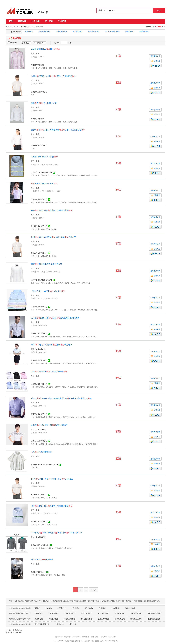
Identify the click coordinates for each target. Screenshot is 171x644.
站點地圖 (85, 637)
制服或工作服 (41, 349)
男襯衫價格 (129, 32)
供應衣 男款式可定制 (44, 103)
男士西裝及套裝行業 (42, 624)
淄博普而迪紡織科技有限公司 (41, 172)
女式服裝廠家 (53, 619)
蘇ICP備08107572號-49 (109, 641)
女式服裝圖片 (53, 613)
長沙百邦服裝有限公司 (39, 226)
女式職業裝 (115, 608)
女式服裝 (49, 608)
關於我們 (58, 637)
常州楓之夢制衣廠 (37, 65)
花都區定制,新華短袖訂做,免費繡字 (49, 425)
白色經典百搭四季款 (41, 452)
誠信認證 (12, 42)
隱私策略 (95, 637)
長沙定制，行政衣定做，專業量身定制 (52, 210)
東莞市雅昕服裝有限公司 (40, 545)
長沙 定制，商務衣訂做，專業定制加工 (52, 479)
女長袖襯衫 (75, 608)
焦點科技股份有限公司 (74, 641)
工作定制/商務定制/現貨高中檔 (49, 371)
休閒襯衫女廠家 (70, 619)
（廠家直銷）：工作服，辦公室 (48, 291)
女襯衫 (37, 608)
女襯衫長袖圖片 (104, 613)
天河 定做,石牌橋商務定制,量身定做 (51, 345)
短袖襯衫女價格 (94, 32)
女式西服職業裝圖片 (155, 613)
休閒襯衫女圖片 (70, 613)
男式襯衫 (102, 608)
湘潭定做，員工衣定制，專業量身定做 (52, 506)
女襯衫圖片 (39, 613)
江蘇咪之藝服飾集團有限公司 (41, 280)
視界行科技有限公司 (38, 572)
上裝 (37, 54)
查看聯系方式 (155, 56)
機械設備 (22, 21)
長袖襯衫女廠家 (104, 619)
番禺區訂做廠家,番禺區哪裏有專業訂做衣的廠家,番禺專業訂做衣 (61, 398)
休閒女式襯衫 (130, 608)
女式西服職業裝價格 (112, 32)
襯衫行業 (73, 624)
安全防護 (62, 21)
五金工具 (35, 21)
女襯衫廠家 (39, 619)
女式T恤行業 (60, 624)
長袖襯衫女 (89, 608)
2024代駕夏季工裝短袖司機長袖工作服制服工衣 (56, 532)
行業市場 (43, 12)
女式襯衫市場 (26, 26)
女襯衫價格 (29, 32)
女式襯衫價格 (18, 630)
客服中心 (76, 637)
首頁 (11, 21)
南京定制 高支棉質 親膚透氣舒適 (46, 264)
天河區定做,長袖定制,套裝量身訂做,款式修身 (55, 318)
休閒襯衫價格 (144, 32)
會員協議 (104, 637)
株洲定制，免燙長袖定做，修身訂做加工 (53, 237)
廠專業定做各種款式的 (44, 183)
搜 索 (159, 10)
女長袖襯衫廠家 (87, 619)
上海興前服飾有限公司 (39, 199)
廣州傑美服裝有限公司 (39, 92)
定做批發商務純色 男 (45, 49)
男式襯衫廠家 (120, 619)
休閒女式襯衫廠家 (154, 619)
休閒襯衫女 (62, 608)
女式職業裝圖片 (136, 613)
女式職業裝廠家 (136, 619)
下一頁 (94, 590)
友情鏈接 (113, 637)
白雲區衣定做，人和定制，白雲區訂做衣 (53, 76)
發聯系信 (155, 61)
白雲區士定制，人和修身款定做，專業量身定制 (58, 130)
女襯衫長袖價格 (61, 32)
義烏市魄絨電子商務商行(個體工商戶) (44, 464)
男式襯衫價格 (77, 32)
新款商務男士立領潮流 (42, 559)
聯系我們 (67, 637)
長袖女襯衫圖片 (87, 613)
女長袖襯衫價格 (44, 32)
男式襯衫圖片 (120, 613)
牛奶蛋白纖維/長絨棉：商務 (44, 157)
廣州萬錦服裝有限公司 (39, 333)
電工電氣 (49, 21)
